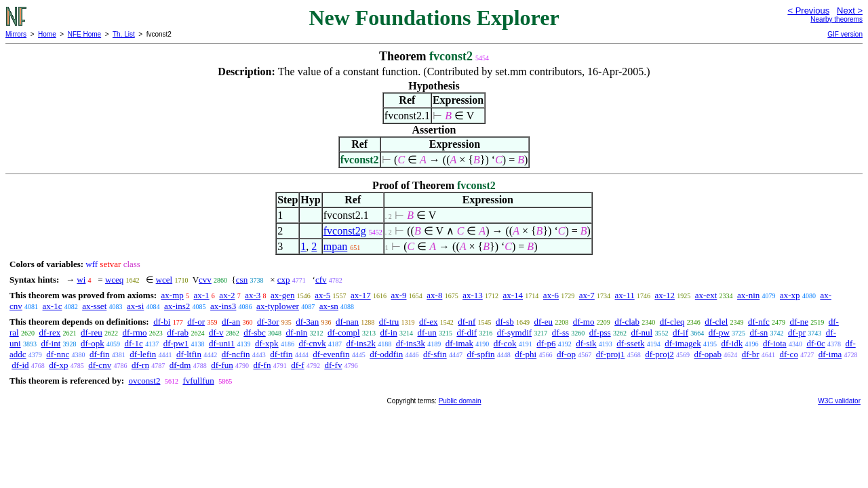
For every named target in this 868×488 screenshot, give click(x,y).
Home (47, 34)
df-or (196, 322)
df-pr (797, 332)
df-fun (222, 365)
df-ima (830, 354)
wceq (114, 280)
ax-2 (227, 295)
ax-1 (202, 295)
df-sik (586, 343)
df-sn (759, 332)
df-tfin (281, 354)
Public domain (460, 401)
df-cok (505, 343)
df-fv (333, 365)
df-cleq (672, 322)
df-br (751, 354)
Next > (850, 11)
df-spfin (480, 354)
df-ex (428, 322)
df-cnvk (312, 343)
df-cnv (100, 365)
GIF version (845, 34)
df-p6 (546, 343)
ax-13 (473, 295)
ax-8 (434, 295)
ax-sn (329, 306)
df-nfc (759, 322)
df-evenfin (331, 354)
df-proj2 (659, 354)
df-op (566, 354)
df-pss (600, 332)
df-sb (505, 322)
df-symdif (514, 332)
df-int (51, 343)
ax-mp (173, 295)
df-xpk (267, 343)
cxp (284, 280)
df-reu (92, 332)
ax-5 (322, 295)
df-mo (584, 322)
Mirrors (16, 34)
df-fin (100, 354)
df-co (788, 354)
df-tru (389, 322)
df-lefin (143, 354)
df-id (20, 365)
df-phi (526, 354)
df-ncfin (236, 354)
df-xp (58, 365)
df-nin (297, 332)
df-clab (627, 322)
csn (242, 280)
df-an (231, 322)
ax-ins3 (223, 306)
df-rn (140, 365)
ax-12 (665, 295)
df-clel (716, 322)
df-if (680, 332)
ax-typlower (278, 306)
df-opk (93, 343)
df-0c (815, 343)
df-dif (467, 332)
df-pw (719, 332)
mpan (336, 246)
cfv (321, 280)
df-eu (544, 322)
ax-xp (790, 295)
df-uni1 (222, 343)
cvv (205, 280)
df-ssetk (630, 343)
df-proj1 (611, 354)
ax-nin (748, 295)
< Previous (808, 11)
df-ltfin (189, 354)
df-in (388, 332)
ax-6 (551, 295)
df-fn (262, 365)
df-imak (459, 343)
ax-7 (587, 295)
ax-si (135, 306)
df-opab (708, 354)
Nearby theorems (836, 19)
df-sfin (435, 354)
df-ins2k (361, 343)
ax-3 (253, 295)
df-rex (50, 332)
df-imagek (683, 343)
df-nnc (58, 354)
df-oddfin (386, 354)
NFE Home (84, 34)
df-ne (799, 322)
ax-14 (513, 295)
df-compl (344, 332)
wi (81, 280)
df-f (298, 365)
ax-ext (706, 295)
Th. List (124, 34)
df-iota (775, 343)
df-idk (732, 343)
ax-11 (625, 295)
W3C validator (839, 401)
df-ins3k (411, 343)
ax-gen (282, 295)
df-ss (560, 332)
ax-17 (361, 295)
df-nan (347, 322)
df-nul (642, 332)
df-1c (133, 343)
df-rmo (135, 332)
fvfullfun (198, 381)
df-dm (180, 365)
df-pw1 (176, 343)
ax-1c (53, 306)
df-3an (307, 322)
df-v (216, 332)
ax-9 (398, 295)
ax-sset (94, 306)
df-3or (268, 322)
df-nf (467, 322)
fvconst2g (345, 231)
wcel (164, 280)
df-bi (162, 322)
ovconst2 (144, 381)
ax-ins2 (177, 306)
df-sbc (255, 332)
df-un (427, 332)
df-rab (178, 332)
